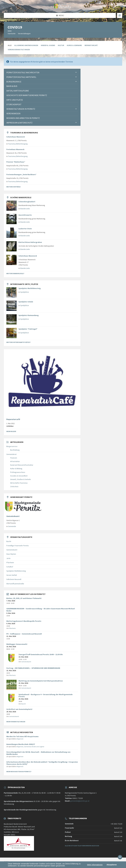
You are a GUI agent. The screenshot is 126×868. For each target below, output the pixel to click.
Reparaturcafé (91, 45)
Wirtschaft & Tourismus (19, 483)
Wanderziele (25, 209)
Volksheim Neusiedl (14, 579)
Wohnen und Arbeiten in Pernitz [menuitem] (23, 118)
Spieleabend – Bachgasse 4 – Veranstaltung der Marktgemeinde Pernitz (46, 696)
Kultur (61, 45)
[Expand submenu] (76, 72)
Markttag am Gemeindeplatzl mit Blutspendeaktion (41, 681)
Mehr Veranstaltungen (16, 722)
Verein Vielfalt (12, 575)
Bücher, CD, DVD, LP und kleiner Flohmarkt (24, 598)
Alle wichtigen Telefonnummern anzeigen (82, 846)
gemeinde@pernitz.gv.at (80, 801)
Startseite (12, 33)
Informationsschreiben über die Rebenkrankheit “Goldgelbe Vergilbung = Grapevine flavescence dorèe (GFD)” (42, 763)
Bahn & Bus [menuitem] (12, 86)
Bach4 (9, 541)
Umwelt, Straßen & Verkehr (21, 479)
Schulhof (10, 567)
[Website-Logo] (63, 8)
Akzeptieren (112, 865)
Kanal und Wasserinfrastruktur (22, 465)
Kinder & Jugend (48, 45)
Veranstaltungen (24, 33)
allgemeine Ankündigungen (26, 45)
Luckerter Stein (25, 229)
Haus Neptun (11, 554)
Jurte (8, 558)
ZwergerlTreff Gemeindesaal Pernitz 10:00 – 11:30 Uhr (41, 654)
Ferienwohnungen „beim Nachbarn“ (21, 174)
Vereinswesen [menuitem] (13, 113)
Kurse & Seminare (74, 45)
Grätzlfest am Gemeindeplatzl (19, 709)
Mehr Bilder (11, 431)
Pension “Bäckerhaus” (16, 162)
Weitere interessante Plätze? (18, 342)
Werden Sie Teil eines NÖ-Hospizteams (22, 736)
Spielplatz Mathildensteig (30, 288)
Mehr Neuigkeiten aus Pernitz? (19, 772)
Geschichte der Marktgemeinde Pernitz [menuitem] (27, 95)
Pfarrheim (10, 562)
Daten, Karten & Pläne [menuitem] (18, 91)
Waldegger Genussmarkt (17, 644)
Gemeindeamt (13, 516)
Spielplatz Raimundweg (29, 315)
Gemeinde (12, 526)
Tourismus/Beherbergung (18, 144)
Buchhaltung (15, 450)
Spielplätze (25, 292)
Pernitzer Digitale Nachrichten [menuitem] (23, 72)
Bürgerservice (12, 446)
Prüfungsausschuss (18, 472)
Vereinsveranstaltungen (19, 50)
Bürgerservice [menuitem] (14, 82)
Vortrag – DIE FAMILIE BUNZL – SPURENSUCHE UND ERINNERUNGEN (33, 668)
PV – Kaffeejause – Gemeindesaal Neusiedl (24, 634)
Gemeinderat (11, 454)
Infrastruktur (15, 461)
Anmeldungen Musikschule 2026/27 (21, 744)
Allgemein (20, 739)
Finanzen (14, 458)
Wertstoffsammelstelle (15, 584)
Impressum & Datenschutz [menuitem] (19, 123)
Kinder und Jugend (38, 747)
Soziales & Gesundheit (19, 476)
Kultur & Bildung (16, 469)
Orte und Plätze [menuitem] (15, 100)
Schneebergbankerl (27, 202)
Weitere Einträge (13, 187)
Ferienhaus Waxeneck (15, 149)
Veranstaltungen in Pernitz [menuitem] (21, 109)
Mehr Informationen (95, 865)
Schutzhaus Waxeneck (16, 137)
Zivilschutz (14, 486)
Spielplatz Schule (26, 302)
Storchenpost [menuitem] (14, 104)
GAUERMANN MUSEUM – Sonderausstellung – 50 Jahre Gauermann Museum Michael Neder (41, 610)
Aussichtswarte (25, 215)
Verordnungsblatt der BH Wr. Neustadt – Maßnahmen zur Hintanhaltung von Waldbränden (38, 753)
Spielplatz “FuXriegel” (28, 329)
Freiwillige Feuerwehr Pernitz (18, 546)
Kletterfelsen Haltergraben (30, 242)
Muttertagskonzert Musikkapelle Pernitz (24, 621)
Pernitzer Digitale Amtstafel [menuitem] (21, 77)
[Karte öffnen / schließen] (120, 15)
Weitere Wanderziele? (15, 273)
